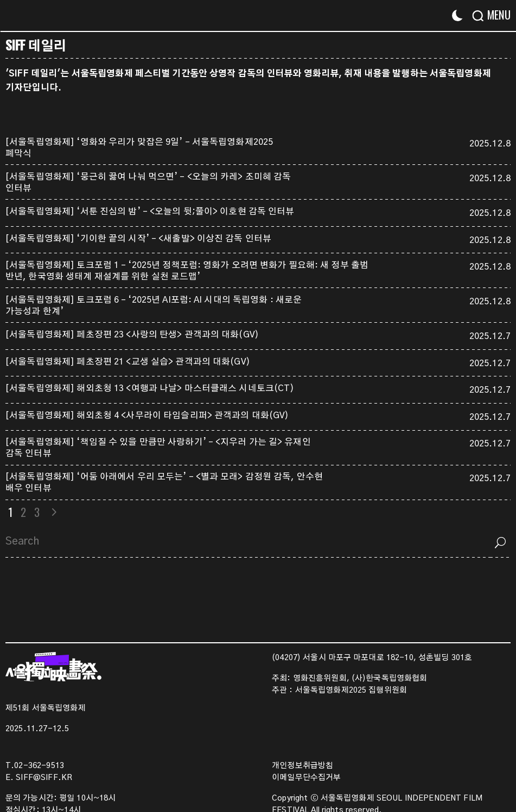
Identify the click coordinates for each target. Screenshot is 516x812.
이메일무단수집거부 (306, 778)
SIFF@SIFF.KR (44, 778)
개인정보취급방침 (302, 766)
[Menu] (496, 15)
